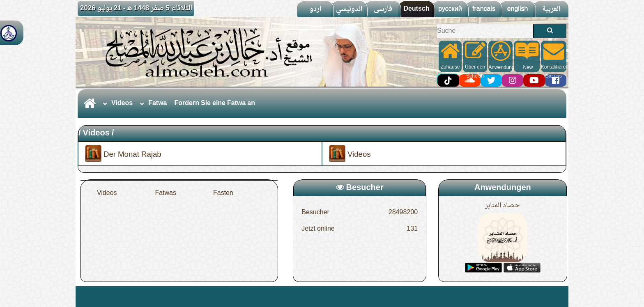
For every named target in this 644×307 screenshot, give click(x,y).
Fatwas (166, 193)
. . (115, 297)
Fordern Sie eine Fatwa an (215, 103)
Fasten (223, 193)
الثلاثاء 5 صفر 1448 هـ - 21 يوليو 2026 (136, 8)
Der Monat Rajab (123, 154)
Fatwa (158, 103)
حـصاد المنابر (503, 206)
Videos (122, 103)
